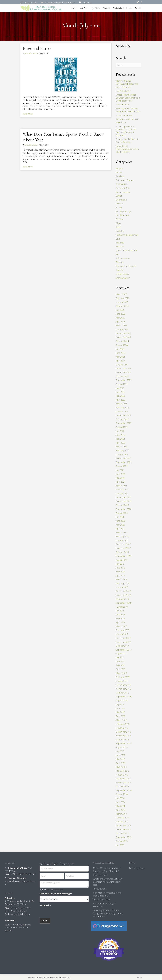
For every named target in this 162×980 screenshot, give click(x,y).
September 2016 (124, 697)
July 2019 (120, 564)
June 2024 (121, 353)
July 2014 (120, 798)
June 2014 (121, 802)
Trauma (119, 270)
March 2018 (121, 626)
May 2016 (120, 712)
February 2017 (123, 677)
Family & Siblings (124, 211)
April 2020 (121, 529)
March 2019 (121, 579)
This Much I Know (124, 115)
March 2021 (121, 486)
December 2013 (123, 825)
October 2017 (122, 646)
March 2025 (121, 325)
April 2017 (121, 669)
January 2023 (122, 411)
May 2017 (120, 665)
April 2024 (121, 361)
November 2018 (123, 595)
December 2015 (123, 732)
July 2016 (120, 704)
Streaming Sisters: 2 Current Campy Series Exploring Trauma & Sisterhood (108, 913)
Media (129, 8)
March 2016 (121, 720)
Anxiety (119, 168)
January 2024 (122, 365)
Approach (96, 8)
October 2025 (122, 306)
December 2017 (123, 638)
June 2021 (121, 474)
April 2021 (121, 482)
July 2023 (120, 388)
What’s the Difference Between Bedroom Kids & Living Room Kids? (128, 98)
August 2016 (122, 700)
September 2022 (124, 423)
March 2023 (121, 404)
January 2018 (122, 634)
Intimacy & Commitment (127, 235)
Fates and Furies (37, 48)
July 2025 (120, 310)
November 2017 (123, 642)
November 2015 (123, 736)
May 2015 (120, 759)
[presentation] (57, 912)
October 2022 (122, 419)
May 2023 (120, 396)
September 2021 (124, 462)
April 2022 (121, 443)
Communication (123, 192)
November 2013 (123, 829)
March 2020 (121, 533)
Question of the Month (127, 250)
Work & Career (123, 278)
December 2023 (123, 368)
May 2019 (120, 572)
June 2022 (121, 435)
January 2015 (122, 775)
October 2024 (122, 341)
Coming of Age (123, 188)
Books (119, 172)
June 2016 (121, 708)
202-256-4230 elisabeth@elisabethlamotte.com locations (56, 2)
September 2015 (124, 743)
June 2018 (121, 615)
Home (74, 8)
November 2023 (123, 372)
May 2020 (120, 525)
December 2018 (123, 591)
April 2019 (121, 575)
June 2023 (121, 392)
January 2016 (122, 728)
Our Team (84, 8)
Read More (28, 114)
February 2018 (123, 630)
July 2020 (120, 517)
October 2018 (122, 599)
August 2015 (122, 747)
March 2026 (121, 294)
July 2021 (120, 470)
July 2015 (120, 751)
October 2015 (122, 740)
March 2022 (121, 447)
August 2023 (122, 384)
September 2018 (124, 603)
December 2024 (123, 333)
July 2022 (120, 431)
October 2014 (122, 786)
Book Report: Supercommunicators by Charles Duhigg (127, 149)
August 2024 (122, 345)
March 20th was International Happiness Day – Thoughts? (127, 84)
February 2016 (123, 724)
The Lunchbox (123, 105)
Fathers (119, 219)
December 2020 (123, 497)
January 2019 (122, 587)
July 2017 (120, 657)
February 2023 (123, 408)
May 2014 (120, 806)
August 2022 (122, 427)
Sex (118, 254)
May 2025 (120, 318)
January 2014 (122, 822)
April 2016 (121, 716)
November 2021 (123, 458)
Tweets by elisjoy (137, 868)
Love (118, 239)
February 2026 (123, 298)
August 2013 (122, 841)
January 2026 (122, 302)
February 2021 (123, 490)
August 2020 (122, 513)
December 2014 (123, 779)
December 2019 (123, 544)
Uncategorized (123, 274)
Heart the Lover (123, 91)
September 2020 (124, 509)
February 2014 (123, 818)
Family (119, 207)
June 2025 (121, 314)
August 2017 (122, 654)
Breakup (120, 176)
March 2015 (121, 767)
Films (118, 223)
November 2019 (123, 548)
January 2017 (122, 681)
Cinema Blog (122, 184)
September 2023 (124, 380)
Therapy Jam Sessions (126, 266)
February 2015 (123, 771)
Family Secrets (123, 215)
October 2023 (122, 376)
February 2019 (123, 583)
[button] (140, 8)
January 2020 (122, 540)
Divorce (119, 204)
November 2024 (123, 337)
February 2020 (123, 536)
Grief (118, 227)
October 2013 (122, 833)
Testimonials (118, 8)
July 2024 (120, 349)
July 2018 (120, 611)
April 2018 (121, 622)
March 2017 (121, 673)
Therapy (120, 262)
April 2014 (121, 810)
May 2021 (120, 478)
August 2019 (122, 560)
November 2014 (123, 782)
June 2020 (121, 521)
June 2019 (121, 568)
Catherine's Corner (125, 180)
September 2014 (124, 790)
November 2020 (123, 501)
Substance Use (123, 258)
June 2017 (121, 661)
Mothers (120, 247)
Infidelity (120, 231)
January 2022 (122, 454)
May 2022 (120, 439)
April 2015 (121, 763)
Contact (106, 8)
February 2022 (123, 450)
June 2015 (121, 755)
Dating (119, 196)
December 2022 (123, 415)
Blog (137, 8)
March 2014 (121, 814)
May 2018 (120, 618)
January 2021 (122, 493)
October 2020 (122, 505)
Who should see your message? (56, 894)
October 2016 (122, 693)
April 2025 (121, 322)
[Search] (129, 65)
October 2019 (122, 552)
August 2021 (122, 466)
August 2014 (122, 794)
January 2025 (122, 329)
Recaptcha (45, 905)
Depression (121, 200)
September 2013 (124, 837)
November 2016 (123, 689)
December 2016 (123, 685)
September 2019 (124, 556)
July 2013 (120, 845)
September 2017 (124, 650)
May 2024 (120, 357)
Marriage (120, 243)
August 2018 (122, 607)
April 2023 (121, 400)
